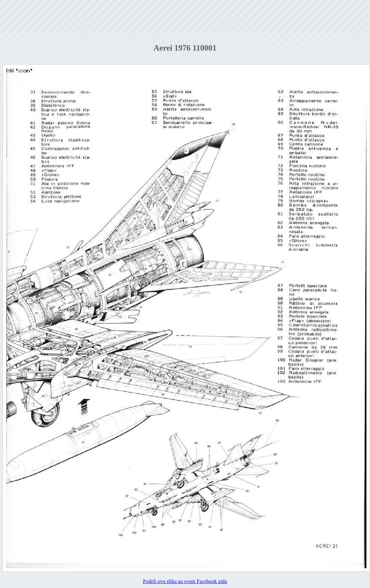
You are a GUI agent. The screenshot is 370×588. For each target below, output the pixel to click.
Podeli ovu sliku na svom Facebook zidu (185, 581)
